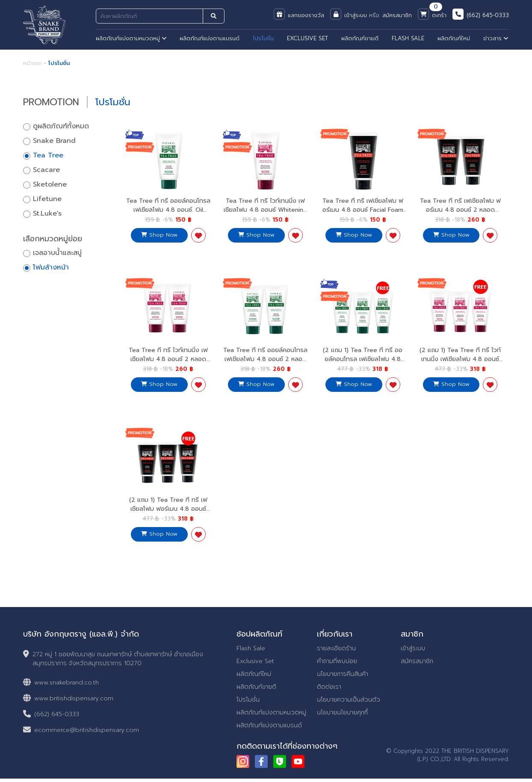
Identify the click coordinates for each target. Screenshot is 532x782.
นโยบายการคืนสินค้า (343, 677)
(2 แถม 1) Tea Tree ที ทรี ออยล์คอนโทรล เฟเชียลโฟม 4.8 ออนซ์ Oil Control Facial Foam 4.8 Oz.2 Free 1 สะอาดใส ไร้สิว (363, 365)
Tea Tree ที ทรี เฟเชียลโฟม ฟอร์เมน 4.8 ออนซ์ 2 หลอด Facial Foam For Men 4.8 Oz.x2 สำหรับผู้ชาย (460, 214)
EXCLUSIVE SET (307, 38)
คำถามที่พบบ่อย (337, 665)
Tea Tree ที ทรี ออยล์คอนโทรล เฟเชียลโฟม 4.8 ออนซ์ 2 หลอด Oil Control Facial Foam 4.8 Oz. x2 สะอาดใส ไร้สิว (265, 365)
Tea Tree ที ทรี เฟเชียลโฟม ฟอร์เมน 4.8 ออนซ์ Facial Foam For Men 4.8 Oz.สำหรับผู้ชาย (363, 209)
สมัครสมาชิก (417, 665)
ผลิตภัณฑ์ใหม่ (454, 38)
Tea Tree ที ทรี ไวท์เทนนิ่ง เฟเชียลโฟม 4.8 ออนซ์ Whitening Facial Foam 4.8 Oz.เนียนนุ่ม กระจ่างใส (265, 214)
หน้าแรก (33, 63)
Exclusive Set (255, 665)
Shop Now (159, 234)
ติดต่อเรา (329, 690)
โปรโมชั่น (263, 38)
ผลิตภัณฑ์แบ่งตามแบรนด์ (210, 38)
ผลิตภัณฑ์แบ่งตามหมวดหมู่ (131, 38)
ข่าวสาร (496, 38)
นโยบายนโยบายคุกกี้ (342, 716)
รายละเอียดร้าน (336, 652)
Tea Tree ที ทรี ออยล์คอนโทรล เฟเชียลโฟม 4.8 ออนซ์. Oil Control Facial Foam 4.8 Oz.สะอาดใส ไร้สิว (168, 214)
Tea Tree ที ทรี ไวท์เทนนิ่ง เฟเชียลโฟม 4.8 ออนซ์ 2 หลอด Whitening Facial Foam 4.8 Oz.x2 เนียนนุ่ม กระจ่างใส (168, 365)
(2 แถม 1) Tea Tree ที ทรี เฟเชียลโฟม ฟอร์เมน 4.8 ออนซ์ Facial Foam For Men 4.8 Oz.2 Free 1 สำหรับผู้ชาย (168, 515)
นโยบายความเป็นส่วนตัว (349, 703)
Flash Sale (251, 652)
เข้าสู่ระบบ (413, 652)
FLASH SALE (408, 38)
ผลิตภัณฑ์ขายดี (360, 38)
